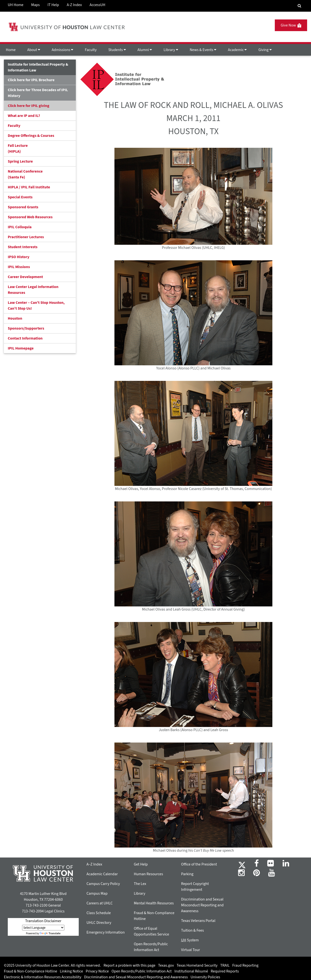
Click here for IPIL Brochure (31, 80)
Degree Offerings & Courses (31, 136)
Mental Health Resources (154, 903)
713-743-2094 (33, 911)
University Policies (205, 977)
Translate (50, 933)
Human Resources (148, 874)
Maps (35, 5)
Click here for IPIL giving (29, 106)
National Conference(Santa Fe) (25, 174)
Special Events (20, 197)
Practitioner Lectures (26, 237)
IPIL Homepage (21, 348)
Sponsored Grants (23, 207)
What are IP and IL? (24, 116)
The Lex (140, 884)
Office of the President (199, 864)
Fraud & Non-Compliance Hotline (30, 971)
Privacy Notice (97, 971)
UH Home (16, 5)
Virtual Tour (190, 950)
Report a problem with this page (129, 965)
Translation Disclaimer (43, 921)
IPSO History (19, 257)
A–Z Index (94, 864)
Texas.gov (166, 965)
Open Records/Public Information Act (142, 971)
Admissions (62, 50)
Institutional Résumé (191, 971)
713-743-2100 (37, 905)
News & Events (203, 50)
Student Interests (23, 247)
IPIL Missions (19, 267)
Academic (237, 50)
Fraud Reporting (245, 965)
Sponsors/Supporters (26, 328)
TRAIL (225, 965)
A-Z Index (74, 5)
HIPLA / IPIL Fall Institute (29, 187)
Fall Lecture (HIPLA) (18, 149)
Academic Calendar (102, 874)
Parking (187, 874)
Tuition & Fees (192, 930)
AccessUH (98, 5)
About (34, 50)
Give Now (291, 25)
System (190, 940)
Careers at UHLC (100, 903)
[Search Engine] (299, 6)
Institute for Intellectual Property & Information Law (38, 67)
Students (117, 50)
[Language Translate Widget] (43, 928)
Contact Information (25, 338)
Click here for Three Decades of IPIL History (38, 93)
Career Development (25, 277)
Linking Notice (71, 971)
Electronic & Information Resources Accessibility (43, 977)
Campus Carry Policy (103, 884)
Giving (265, 50)
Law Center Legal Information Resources (33, 290)
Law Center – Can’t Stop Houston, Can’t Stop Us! (36, 306)
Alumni (145, 50)
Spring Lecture (20, 161)
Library (171, 50)
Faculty (91, 50)
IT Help (53, 5)
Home (11, 50)
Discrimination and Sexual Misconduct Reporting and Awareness (202, 905)
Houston (15, 318)
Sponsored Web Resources (30, 217)
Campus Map (97, 893)
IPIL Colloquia (20, 227)
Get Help (141, 864)
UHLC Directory (99, 923)
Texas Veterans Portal (198, 921)
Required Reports (225, 971)
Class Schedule (99, 913)
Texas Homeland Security (197, 965)
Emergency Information (106, 932)
